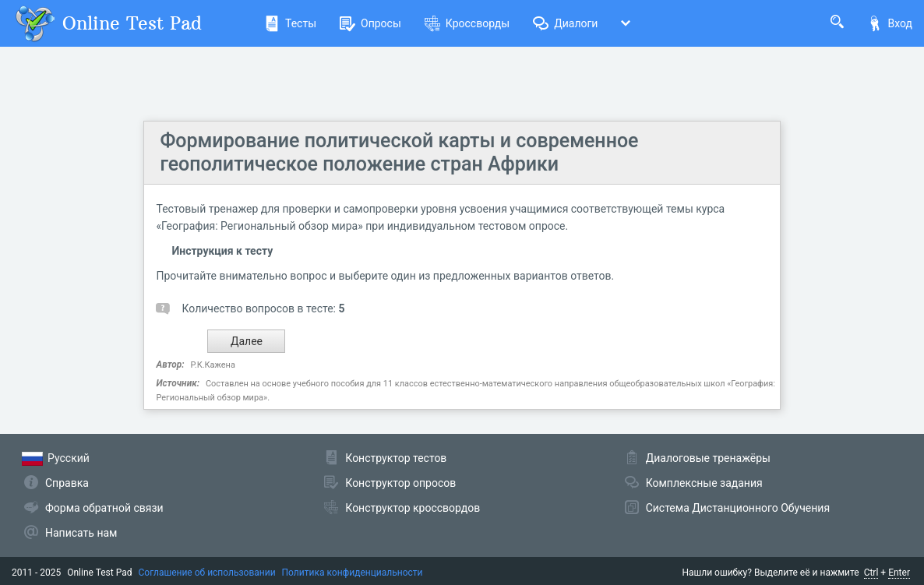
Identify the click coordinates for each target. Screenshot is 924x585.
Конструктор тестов (396, 458)
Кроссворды (467, 23)
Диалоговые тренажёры (708, 458)
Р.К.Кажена (213, 365)
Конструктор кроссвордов (413, 508)
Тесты (290, 23)
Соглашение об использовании (207, 573)
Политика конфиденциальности (353, 573)
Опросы (370, 23)
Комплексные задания (704, 483)
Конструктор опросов (400, 483)
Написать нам (81, 533)
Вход (890, 23)
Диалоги (565, 23)
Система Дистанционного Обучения (738, 508)
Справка (67, 483)
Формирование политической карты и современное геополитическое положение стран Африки (399, 152)
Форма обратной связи (104, 508)
